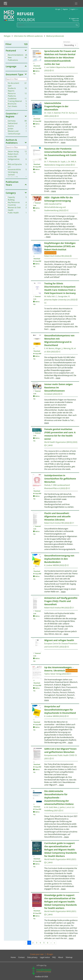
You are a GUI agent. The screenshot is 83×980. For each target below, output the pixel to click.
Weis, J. (56, 807)
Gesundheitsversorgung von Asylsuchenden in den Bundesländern (59, 559)
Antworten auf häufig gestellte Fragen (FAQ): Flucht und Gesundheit (61, 601)
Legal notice (45, 957)
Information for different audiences (28, 36)
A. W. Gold (48, 807)
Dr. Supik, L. (63, 162)
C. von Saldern (50, 67)
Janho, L (63, 807)
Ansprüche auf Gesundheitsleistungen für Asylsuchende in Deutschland (60, 710)
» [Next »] (54, 943)
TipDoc (47, 674)
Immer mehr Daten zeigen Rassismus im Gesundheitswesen (58, 387)
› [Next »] (51, 943)
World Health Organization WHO (58, 859)
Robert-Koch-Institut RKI (54, 256)
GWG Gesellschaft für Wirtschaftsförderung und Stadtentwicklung (55, 207)
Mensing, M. (68, 348)
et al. (69, 807)
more (58, 97)
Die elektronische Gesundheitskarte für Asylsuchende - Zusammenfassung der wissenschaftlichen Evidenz (59, 798)
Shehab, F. (48, 485)
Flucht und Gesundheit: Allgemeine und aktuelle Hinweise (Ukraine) (57, 516)
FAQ (54, 957)
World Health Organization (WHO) (58, 442)
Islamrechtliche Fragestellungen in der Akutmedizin (56, 106)
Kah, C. (54, 296)
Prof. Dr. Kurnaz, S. (69, 113)
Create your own (37, 954)
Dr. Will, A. (72, 162)
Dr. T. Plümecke (51, 162)
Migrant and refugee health (59, 640)
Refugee (7, 36)
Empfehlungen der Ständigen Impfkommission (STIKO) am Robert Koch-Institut (60, 246)
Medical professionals (55, 36)
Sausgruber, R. (64, 296)
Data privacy (32, 957)
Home (13, 957)
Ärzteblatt (48, 394)
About (61, 957)
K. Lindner (48, 565)
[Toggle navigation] (76, 4)
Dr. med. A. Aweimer (53, 113)
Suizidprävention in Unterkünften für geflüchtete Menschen (60, 479)
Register (65, 9)
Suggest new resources (74, 20)
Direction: (67, 42)
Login (58, 9)
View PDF (37, 68)
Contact (21, 957)
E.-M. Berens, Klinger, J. (53, 348)
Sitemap (69, 957)
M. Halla (48, 296)
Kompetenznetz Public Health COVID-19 (60, 755)
